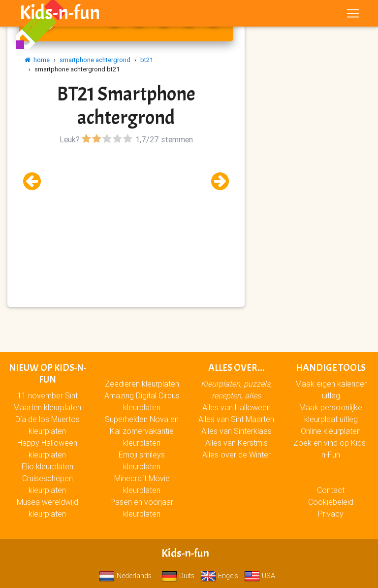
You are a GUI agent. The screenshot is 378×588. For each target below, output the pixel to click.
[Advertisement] (126, 216)
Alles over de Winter (236, 455)
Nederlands (125, 576)
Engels (219, 576)
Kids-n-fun (60, 15)
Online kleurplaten (331, 431)
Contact (331, 490)
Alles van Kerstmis (236, 443)
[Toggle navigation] (353, 15)
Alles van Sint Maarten (236, 419)
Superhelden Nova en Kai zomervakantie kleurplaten (142, 431)
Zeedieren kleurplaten (142, 384)
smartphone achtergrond (95, 60)
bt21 (147, 60)
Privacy (331, 514)
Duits (178, 576)
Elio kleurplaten (47, 466)
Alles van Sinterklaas (236, 431)
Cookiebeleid (331, 502)
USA (260, 576)
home (37, 60)
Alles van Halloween (236, 407)
